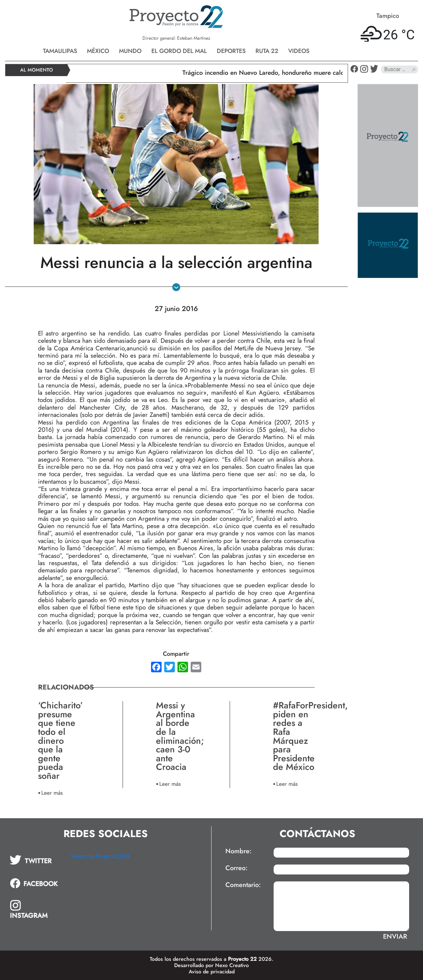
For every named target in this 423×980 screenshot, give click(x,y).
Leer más (52, 793)
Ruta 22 (267, 51)
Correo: (236, 868)
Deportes (231, 51)
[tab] (35, 860)
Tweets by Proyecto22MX (100, 856)
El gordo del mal (179, 51)
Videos (299, 51)
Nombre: (238, 851)
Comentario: (243, 885)
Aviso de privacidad (212, 972)
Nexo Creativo (232, 965)
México (98, 51)
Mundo (130, 51)
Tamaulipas (60, 51)
